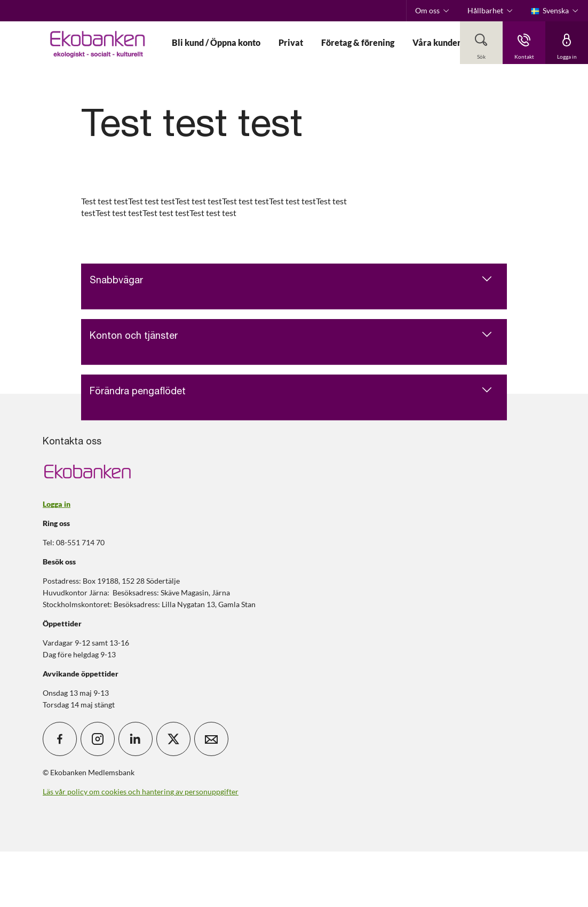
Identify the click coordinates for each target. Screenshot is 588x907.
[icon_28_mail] (211, 739)
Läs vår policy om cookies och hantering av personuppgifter (141, 791)
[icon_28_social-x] (173, 739)
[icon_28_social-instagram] (98, 739)
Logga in (57, 504)
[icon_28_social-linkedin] (136, 739)
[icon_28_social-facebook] (60, 739)
